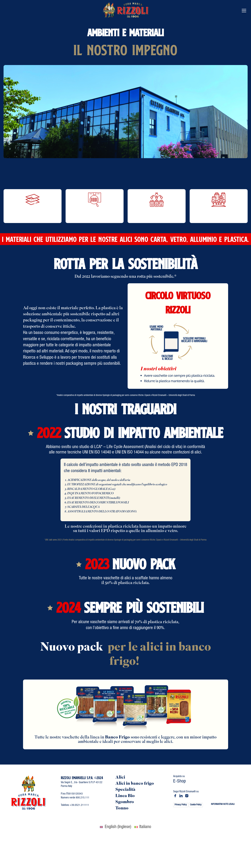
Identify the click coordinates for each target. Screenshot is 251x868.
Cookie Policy (196, 805)
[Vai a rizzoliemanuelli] (175, 796)
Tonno (122, 808)
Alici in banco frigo (135, 784)
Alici (120, 778)
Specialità (125, 790)
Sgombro (125, 802)
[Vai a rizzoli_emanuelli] (187, 796)
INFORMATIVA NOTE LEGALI (223, 804)
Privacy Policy (181, 805)
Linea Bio (125, 796)
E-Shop (180, 782)
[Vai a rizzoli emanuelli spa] (181, 796)
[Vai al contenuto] (126, 10)
